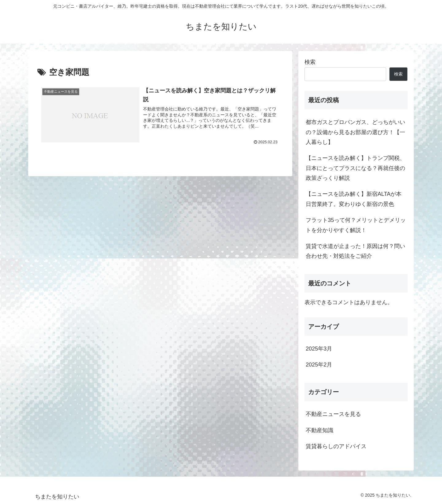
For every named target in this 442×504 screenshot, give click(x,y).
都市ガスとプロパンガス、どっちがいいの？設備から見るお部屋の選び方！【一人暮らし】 (355, 132)
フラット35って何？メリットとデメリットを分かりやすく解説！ (356, 225)
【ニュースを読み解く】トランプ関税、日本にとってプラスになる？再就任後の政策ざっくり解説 (355, 168)
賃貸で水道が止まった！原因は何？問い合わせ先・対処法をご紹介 (355, 251)
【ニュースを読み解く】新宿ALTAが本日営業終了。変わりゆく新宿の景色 (354, 199)
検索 (310, 62)
